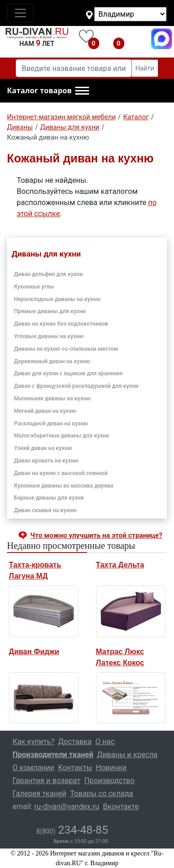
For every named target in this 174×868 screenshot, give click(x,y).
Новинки (111, 768)
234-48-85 (72, 830)
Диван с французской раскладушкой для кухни (76, 386)
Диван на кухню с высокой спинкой (61, 473)
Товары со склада (102, 794)
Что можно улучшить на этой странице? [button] (96, 535)
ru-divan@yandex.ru (67, 807)
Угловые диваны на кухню (49, 336)
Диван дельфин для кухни (48, 274)
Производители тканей (53, 755)
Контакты (75, 768)
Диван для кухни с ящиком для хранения (68, 373)
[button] (48, 91)
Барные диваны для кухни (49, 498)
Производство (110, 781)
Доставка (75, 742)
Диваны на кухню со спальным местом (66, 349)
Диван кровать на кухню (46, 461)
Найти (145, 68)
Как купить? (33, 742)
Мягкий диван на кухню (45, 411)
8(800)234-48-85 (137, 39)
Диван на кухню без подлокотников (61, 324)
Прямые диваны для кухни (50, 311)
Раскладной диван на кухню (51, 424)
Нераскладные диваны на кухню (57, 299)
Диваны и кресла (127, 755)
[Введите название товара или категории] (74, 68)
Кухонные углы (34, 287)
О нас (105, 742)
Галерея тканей (39, 794)
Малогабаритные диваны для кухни (61, 436)
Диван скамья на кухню (45, 510)
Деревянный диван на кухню (52, 361)
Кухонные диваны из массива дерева (64, 486)
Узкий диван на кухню (43, 448)
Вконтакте (121, 807)
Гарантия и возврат (47, 781)
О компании (33, 768)
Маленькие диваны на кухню (52, 399)
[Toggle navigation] (20, 13)
